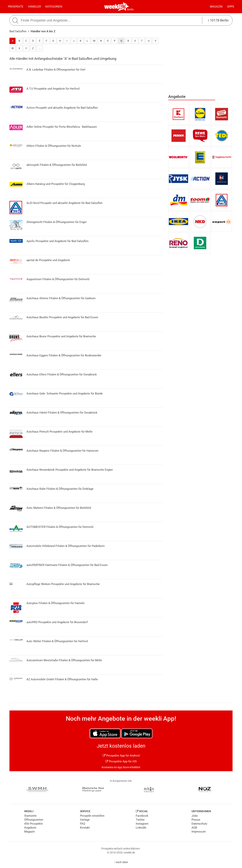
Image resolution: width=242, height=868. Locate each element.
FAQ (83, 824)
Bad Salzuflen (18, 31)
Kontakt (85, 828)
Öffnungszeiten (34, 820)
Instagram (142, 824)
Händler (34, 7)
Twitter (140, 820)
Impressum (199, 832)
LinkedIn (141, 828)
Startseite (30, 816)
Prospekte (16, 7)
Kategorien (54, 7)
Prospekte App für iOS (121, 761)
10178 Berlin (218, 20)
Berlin (130, 9)
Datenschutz (199, 824)
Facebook (142, 816)
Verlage (85, 820)
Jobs (195, 816)
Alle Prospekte (33, 824)
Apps (231, 7)
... (40, 48)
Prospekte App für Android (121, 756)
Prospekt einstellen (92, 816)
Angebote (30, 828)
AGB (194, 828)
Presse (196, 820)
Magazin (216, 7)
